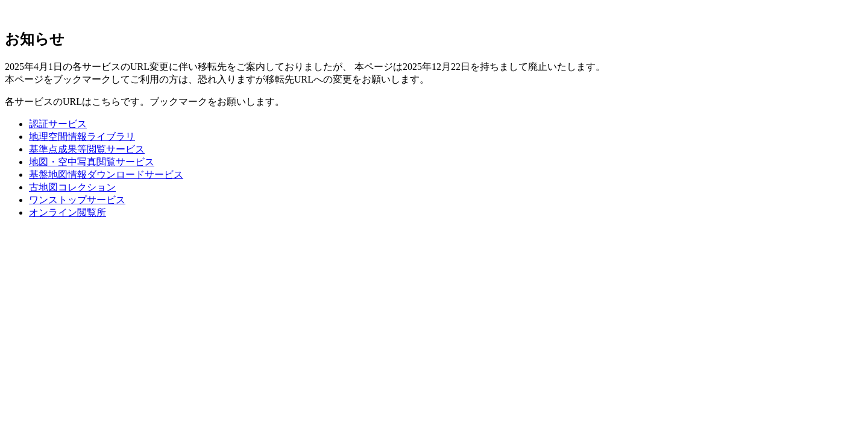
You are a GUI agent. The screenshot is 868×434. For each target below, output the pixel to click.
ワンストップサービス (77, 200)
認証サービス (58, 124)
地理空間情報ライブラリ (82, 137)
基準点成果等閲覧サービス (87, 149)
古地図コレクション (72, 187)
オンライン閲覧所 (68, 212)
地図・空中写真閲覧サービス (92, 162)
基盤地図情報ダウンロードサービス (106, 175)
